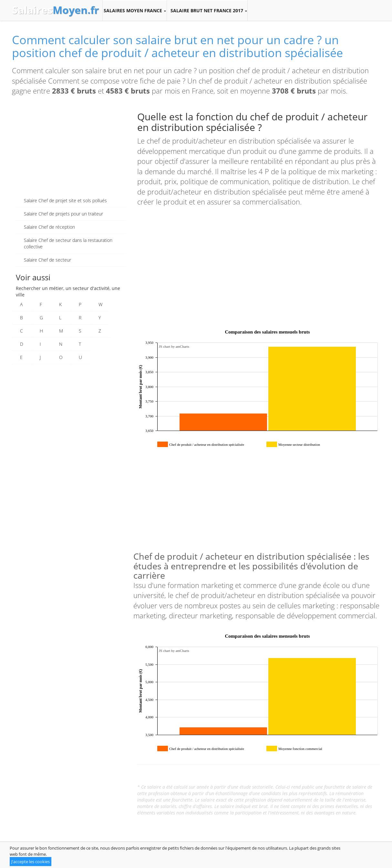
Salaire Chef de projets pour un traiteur (63, 214)
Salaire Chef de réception (49, 227)
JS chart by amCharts (174, 346)
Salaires (56, 10)
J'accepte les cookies (31, 862)
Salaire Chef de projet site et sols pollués (65, 200)
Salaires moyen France (135, 11)
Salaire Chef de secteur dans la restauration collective (68, 243)
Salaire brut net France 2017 (209, 11)
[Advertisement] (71, 149)
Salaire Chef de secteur (47, 260)
